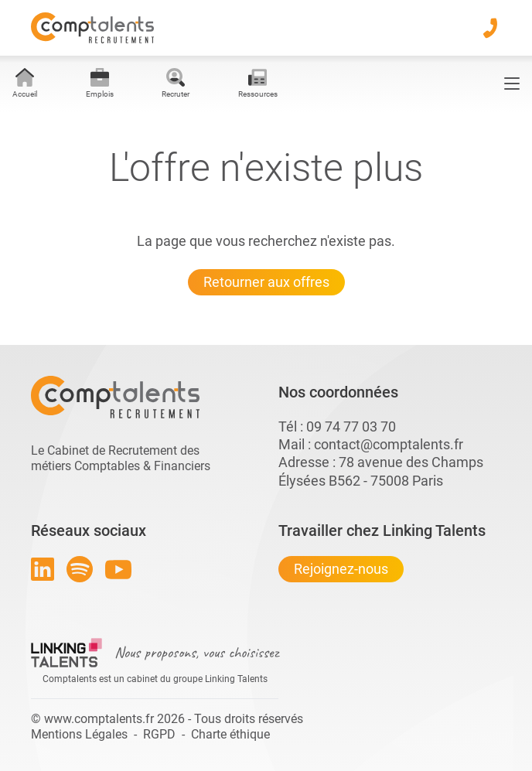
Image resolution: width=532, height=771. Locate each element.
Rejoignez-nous (341, 569)
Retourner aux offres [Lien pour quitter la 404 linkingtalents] (266, 282)
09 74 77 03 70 (351, 426)
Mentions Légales (79, 734)
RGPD (159, 734)
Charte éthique (230, 734)
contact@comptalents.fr (389, 444)
